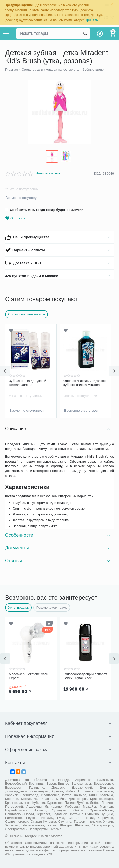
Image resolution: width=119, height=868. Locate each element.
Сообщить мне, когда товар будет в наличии (44, 210)
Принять (91, 20)
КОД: (98, 174)
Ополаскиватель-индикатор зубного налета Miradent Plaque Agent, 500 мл (85, 383)
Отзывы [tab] (58, 561)
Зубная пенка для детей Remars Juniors (28, 383)
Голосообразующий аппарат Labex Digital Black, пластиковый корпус (85, 676)
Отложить (15, 218)
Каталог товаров (6, 34)
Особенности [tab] (58, 535)
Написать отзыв (48, 173)
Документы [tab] (58, 548)
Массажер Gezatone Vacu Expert (29, 676)
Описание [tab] (58, 429)
